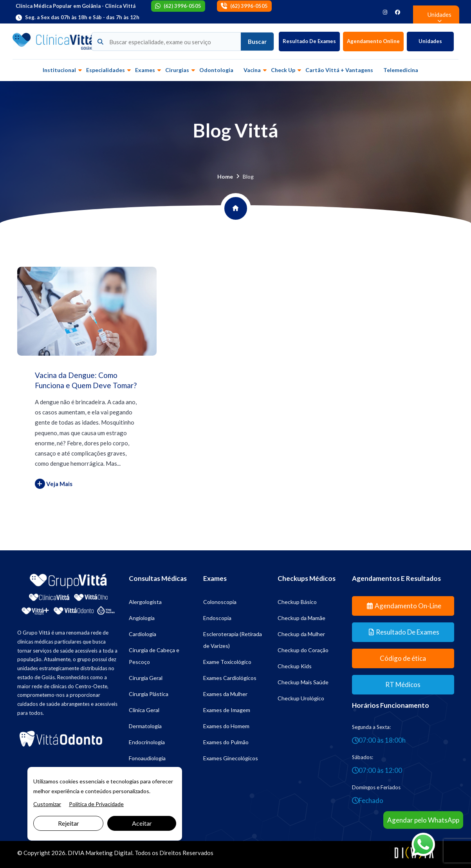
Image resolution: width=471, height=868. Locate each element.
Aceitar (142, 823)
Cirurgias (177, 70)
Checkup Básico (297, 602)
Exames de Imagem (227, 710)
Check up (283, 70)
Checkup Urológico (301, 698)
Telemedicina (401, 70)
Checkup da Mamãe (301, 618)
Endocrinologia (147, 742)
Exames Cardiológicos (230, 678)
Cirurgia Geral (146, 678)
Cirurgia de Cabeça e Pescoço (154, 656)
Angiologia (142, 618)
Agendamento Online (373, 41)
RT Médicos (403, 684)
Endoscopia (217, 618)
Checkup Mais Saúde (303, 682)
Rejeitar (69, 823)
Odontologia (216, 70)
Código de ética (403, 658)
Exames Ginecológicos (231, 758)
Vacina (252, 70)
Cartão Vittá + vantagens (339, 70)
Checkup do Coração (303, 650)
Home (225, 176)
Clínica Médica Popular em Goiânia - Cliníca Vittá (76, 6)
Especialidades (106, 70)
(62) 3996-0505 (182, 6)
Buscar (257, 42)
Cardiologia (143, 634)
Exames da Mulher (225, 694)
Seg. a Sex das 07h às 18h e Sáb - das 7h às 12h (82, 17)
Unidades (430, 41)
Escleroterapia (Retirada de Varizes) (233, 640)
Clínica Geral (144, 710)
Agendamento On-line (404, 606)
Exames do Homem (226, 726)
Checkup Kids (295, 666)
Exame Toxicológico (227, 662)
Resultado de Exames (309, 41)
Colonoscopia (220, 602)
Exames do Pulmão (226, 742)
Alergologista (145, 602)
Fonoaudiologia (147, 758)
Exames (145, 70)
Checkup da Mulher (301, 634)
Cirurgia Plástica (149, 694)
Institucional (59, 70)
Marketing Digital (109, 853)
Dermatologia (145, 726)
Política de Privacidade (96, 804)
